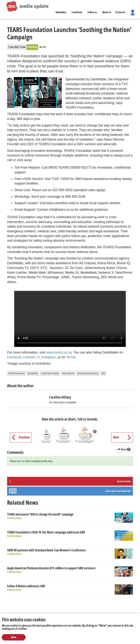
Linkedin (29, 357)
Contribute (77, 12)
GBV (103, 373)
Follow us (92, 12)
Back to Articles (124, 481)
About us (107, 12)
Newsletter (61, 12)
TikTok (71, 357)
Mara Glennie (68, 373)
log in (19, 461)
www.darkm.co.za (59, 352)
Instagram (49, 357)
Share (124, 449)
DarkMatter (33, 373)
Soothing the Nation (50, 373)
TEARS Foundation (16, 373)
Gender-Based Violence (88, 373)
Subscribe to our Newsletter (118, 491)
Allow (14, 637)
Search (120, 12)
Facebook (14, 357)
